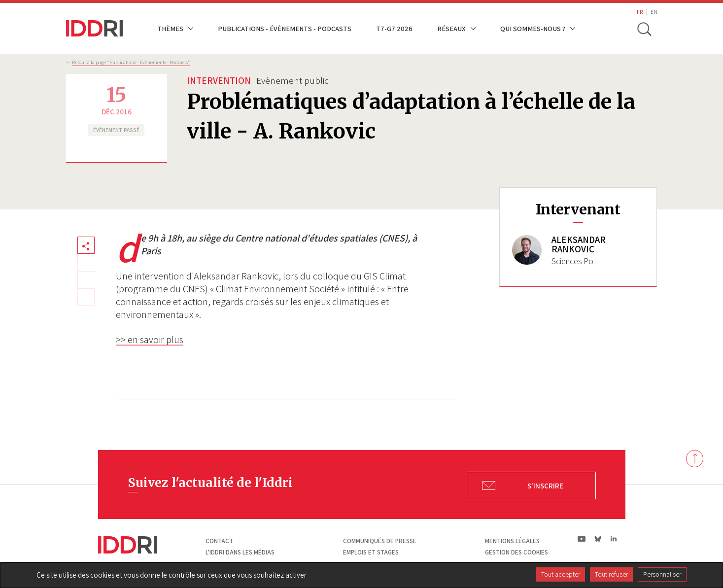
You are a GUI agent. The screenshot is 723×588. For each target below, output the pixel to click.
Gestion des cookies (516, 552)
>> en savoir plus (150, 340)
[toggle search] (644, 29)
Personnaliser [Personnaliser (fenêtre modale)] (662, 574)
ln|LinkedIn (614, 539)
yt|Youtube (582, 539)
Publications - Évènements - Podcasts (285, 28)
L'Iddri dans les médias (240, 552)
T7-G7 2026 (394, 28)
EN (654, 12)
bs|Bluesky (598, 539)
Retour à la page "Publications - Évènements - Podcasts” (131, 62)
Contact (219, 541)
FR (640, 12)
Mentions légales (512, 541)
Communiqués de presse (380, 541)
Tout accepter (561, 574)
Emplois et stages (371, 552)
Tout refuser (611, 574)
